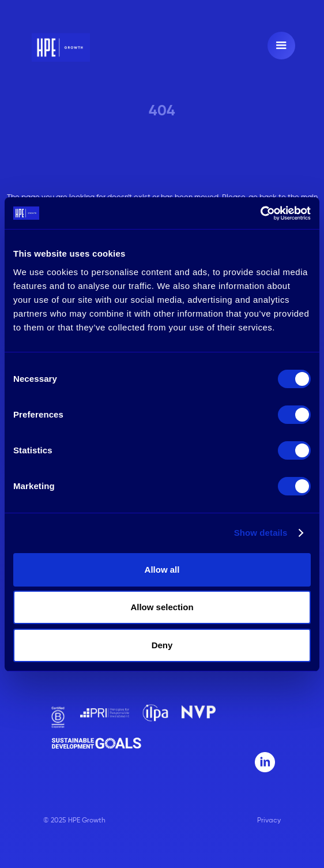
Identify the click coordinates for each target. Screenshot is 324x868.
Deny (162, 645)
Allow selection (162, 607)
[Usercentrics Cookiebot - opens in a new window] (260, 213)
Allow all (162, 570)
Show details (261, 533)
